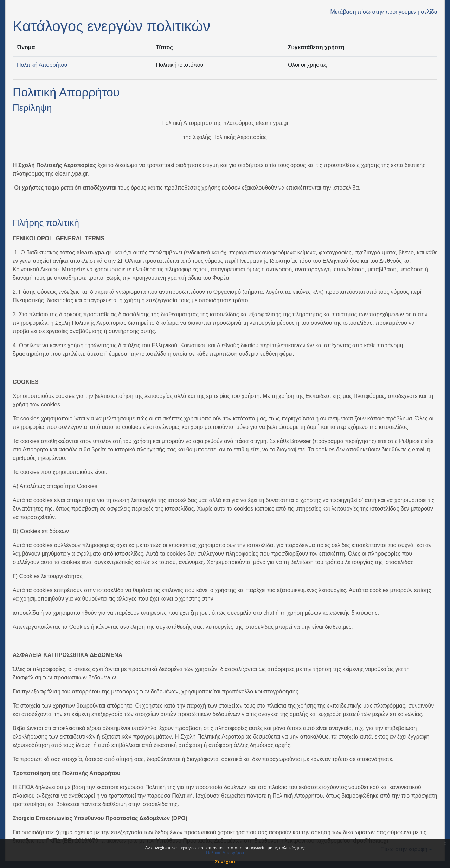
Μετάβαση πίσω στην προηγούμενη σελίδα (384, 12)
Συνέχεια (225, 862)
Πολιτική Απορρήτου (42, 65)
